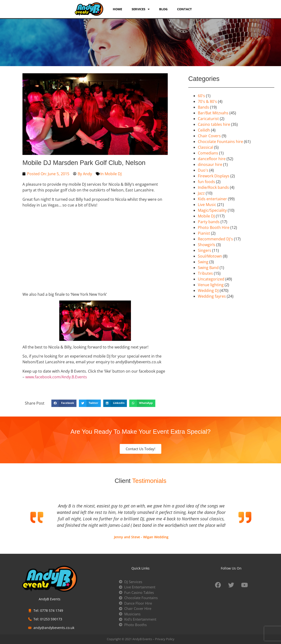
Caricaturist (208, 119)
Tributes (205, 273)
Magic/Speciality (212, 210)
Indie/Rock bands (213, 187)
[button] (64, 403)
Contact (184, 9)
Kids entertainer (212, 199)
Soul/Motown (210, 256)
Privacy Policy (165, 639)
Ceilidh (204, 130)
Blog (163, 9)
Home (117, 9)
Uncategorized (211, 279)
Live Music (207, 205)
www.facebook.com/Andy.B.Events (56, 377)
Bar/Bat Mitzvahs (213, 113)
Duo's (203, 170)
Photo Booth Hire (214, 227)
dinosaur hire (210, 164)
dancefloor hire (212, 159)
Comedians (208, 153)
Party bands (209, 222)
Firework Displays (214, 176)
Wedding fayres (212, 296)
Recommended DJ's (215, 239)
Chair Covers (209, 136)
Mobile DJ (113, 174)
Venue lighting (211, 285)
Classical (205, 147)
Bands (203, 107)
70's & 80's (207, 101)
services (141, 9)
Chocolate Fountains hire (220, 142)
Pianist (204, 233)
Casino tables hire (214, 124)
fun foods (206, 182)
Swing (203, 262)
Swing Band (208, 268)
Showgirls (207, 245)
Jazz (201, 193)
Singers (205, 250)
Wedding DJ (208, 290)
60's (201, 96)
